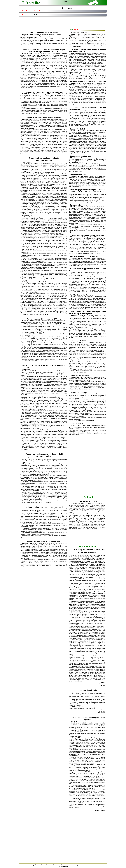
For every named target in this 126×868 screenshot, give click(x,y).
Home (66, 1)
